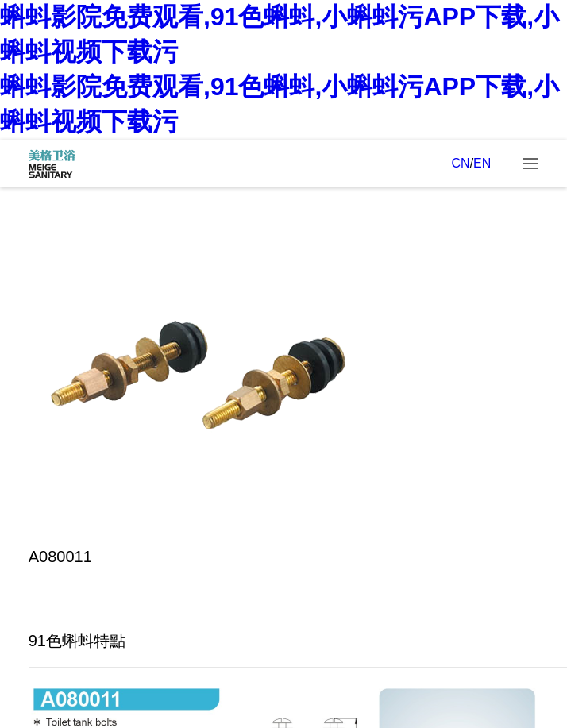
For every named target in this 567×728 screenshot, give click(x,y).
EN (482, 163)
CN (461, 163)
